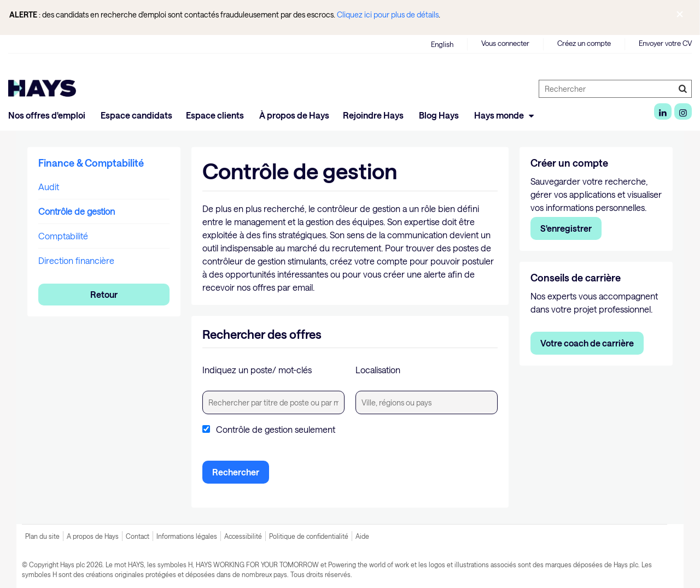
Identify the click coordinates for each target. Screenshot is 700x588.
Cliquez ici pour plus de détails (388, 14)
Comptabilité (63, 236)
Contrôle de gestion (77, 211)
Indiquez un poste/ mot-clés (257, 370)
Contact (138, 536)
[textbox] (273, 402)
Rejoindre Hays (374, 115)
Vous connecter (505, 43)
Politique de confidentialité (309, 536)
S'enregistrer (566, 228)
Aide (362, 536)
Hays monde (506, 115)
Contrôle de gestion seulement (276, 430)
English (442, 44)
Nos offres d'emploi (48, 115)
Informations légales (187, 536)
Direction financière (76, 260)
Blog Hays (440, 115)
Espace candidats (136, 115)
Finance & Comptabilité (91, 163)
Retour (104, 294)
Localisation (378, 370)
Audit (49, 187)
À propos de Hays (294, 115)
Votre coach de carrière (587, 343)
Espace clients (216, 115)
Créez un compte (584, 43)
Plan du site (42, 536)
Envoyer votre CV (665, 43)
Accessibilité (243, 536)
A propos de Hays (93, 536)
